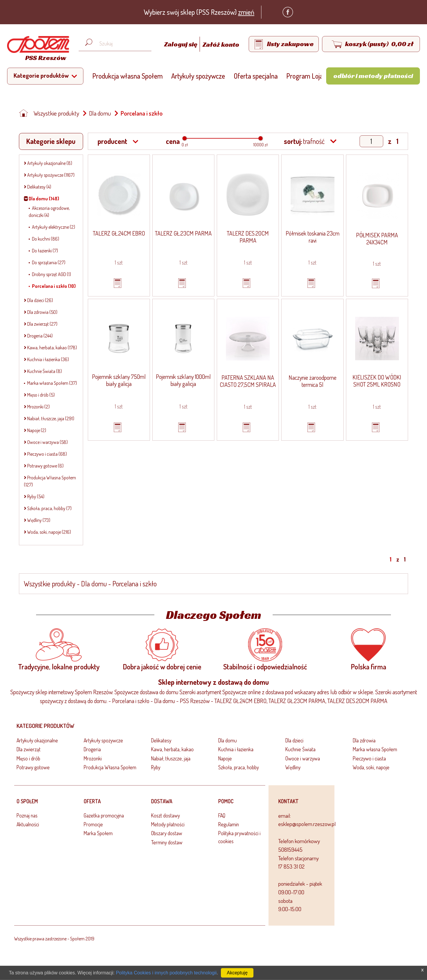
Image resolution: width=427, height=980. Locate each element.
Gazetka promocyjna (104, 815)
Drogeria (92, 749)
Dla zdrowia (364, 740)
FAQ (222, 815)
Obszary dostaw (167, 833)
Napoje (225, 758)
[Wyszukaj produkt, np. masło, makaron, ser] (120, 44)
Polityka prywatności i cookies (239, 837)
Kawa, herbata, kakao (172, 749)
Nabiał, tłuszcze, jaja (171, 758)
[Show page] (371, 141)
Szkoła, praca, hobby (238, 767)
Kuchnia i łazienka (236, 749)
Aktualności (28, 824)
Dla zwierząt (29, 749)
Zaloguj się (181, 44)
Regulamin (229, 824)
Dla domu (100, 113)
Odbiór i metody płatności (373, 76)
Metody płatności (168, 824)
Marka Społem (98, 833)
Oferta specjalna (256, 76)
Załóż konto (221, 44)
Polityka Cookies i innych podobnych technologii (166, 973)
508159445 (290, 850)
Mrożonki (93, 758)
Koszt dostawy (165, 815)
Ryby (156, 767)
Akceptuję (237, 973)
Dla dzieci (294, 740)
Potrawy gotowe (33, 767)
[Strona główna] (37, 50)
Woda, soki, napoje (371, 767)
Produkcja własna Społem (127, 76)
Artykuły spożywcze (198, 76)
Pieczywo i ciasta (369, 758)
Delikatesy (161, 740)
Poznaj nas (27, 815)
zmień (246, 12)
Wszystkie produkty (56, 113)
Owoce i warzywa (303, 758)
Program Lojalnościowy (318, 76)
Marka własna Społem (375, 749)
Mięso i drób (28, 758)
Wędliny (293, 767)
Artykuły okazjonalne (37, 740)
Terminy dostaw (167, 842)
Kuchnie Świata (300, 749)
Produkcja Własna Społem (110, 767)
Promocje (93, 824)
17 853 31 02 (291, 866)
